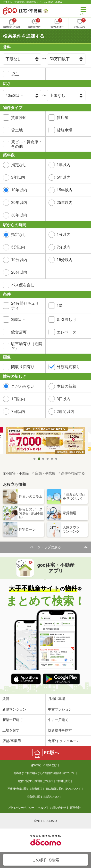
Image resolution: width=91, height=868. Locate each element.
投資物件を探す (60, 730)
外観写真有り (68, 367)
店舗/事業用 (12, 741)
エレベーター (68, 332)
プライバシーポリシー (21, 808)
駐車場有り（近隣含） (27, 346)
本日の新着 (66, 386)
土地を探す (11, 730)
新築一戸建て (13, 720)
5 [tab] (52, 459)
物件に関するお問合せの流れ (36, 781)
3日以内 (64, 399)
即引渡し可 (66, 320)
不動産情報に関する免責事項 (25, 789)
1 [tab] (35, 459)
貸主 (15, 74)
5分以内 (18, 247)
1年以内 (64, 165)
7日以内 (18, 412)
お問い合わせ (58, 808)
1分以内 (64, 235)
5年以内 (64, 177)
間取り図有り (23, 367)
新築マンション (14, 709)
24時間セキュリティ (25, 306)
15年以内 (65, 190)
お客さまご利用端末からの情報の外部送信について (44, 773)
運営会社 (75, 808)
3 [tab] (43, 459)
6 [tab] (57, 459)
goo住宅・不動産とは (44, 765)
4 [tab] (48, 459)
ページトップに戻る (46, 547)
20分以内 (19, 272)
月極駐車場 (57, 699)
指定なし (19, 165)
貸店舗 (63, 118)
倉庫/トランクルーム (64, 741)
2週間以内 (66, 412)
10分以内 (19, 260)
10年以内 (19, 190)
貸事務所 (19, 118)
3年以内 (18, 177)
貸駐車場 (65, 130)
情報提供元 (63, 781)
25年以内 (65, 203)
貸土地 (17, 130)
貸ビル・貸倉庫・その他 (27, 144)
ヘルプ (42, 808)
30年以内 (19, 215)
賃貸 (6, 699)
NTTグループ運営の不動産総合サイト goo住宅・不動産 (33, 2)
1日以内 (18, 399)
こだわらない (23, 386)
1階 (60, 306)
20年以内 (19, 203)
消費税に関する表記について (44, 797)
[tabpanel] (46, 441)
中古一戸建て (58, 720)
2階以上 (18, 320)
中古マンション (60, 709)
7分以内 (64, 247)
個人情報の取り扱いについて (63, 789)
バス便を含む (23, 285)
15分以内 (65, 260)
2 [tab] (39, 459)
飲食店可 (19, 332)
